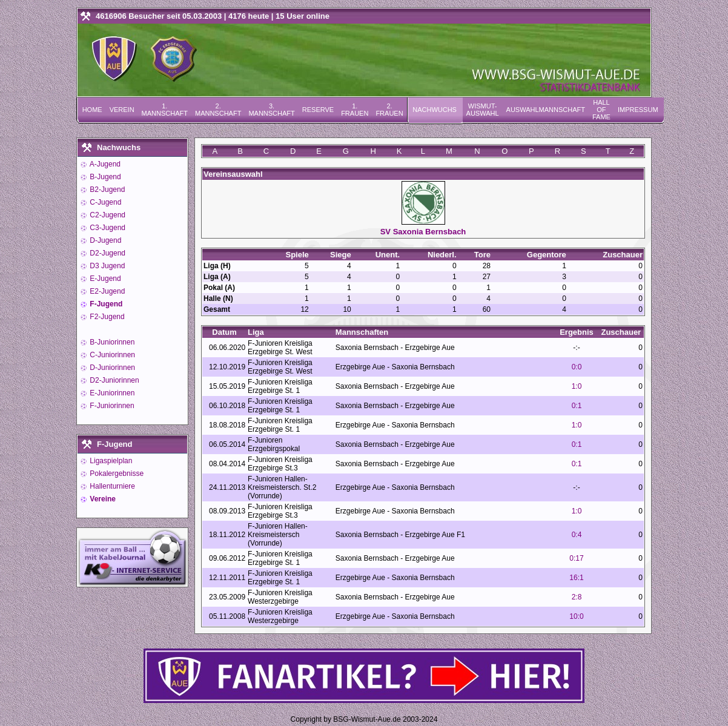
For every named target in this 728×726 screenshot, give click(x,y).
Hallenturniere (111, 486)
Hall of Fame (601, 110)
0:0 (577, 367)
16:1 (576, 578)
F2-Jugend (106, 317)
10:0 (576, 616)
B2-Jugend (106, 190)
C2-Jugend (107, 215)
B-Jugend (104, 177)
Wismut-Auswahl (483, 110)
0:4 (577, 535)
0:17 (576, 558)
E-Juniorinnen (111, 393)
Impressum (638, 110)
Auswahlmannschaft (546, 110)
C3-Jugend (107, 228)
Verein (122, 110)
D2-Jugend (107, 253)
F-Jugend (105, 304)
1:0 (577, 386)
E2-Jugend (106, 291)
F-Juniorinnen (111, 406)
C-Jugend (104, 202)
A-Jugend (104, 164)
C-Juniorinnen (111, 355)
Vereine (102, 499)
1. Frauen (355, 110)
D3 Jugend (106, 266)
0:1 (577, 406)
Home (92, 110)
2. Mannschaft (218, 110)
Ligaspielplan (110, 461)
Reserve (318, 110)
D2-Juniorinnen (114, 380)
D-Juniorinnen (111, 368)
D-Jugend (104, 240)
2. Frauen (389, 110)
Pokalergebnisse (116, 474)
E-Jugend (104, 279)
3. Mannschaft (271, 110)
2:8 (577, 597)
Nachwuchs (435, 110)
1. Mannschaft (165, 110)
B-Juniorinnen (111, 342)
